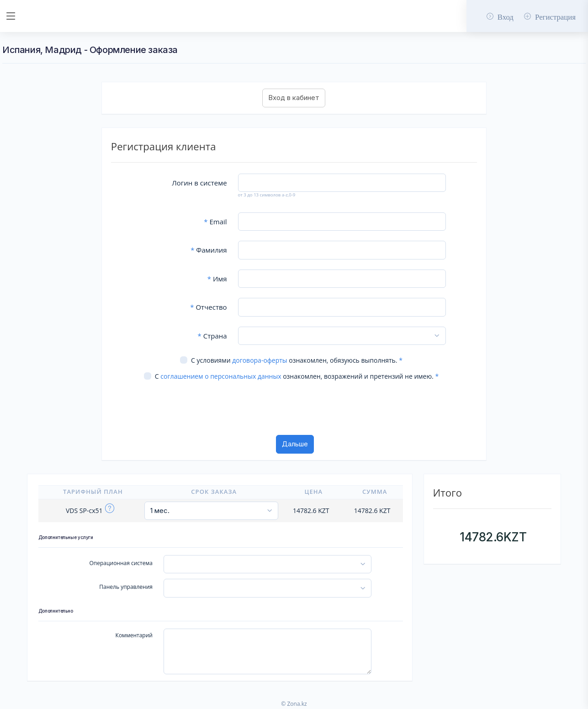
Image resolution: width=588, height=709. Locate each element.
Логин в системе (199, 183)
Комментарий (134, 635)
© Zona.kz (294, 704)
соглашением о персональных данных (221, 376)
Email (215, 222)
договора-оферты (260, 360)
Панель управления (126, 587)
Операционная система (121, 563)
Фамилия (209, 250)
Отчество (208, 307)
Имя (217, 279)
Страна (212, 336)
